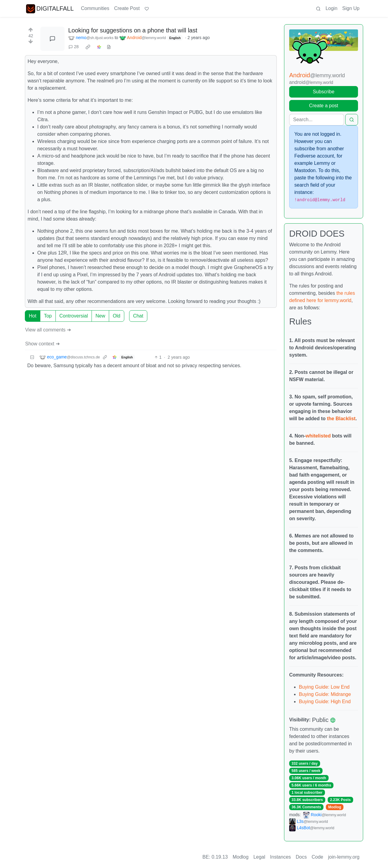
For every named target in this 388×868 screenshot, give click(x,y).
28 (74, 47)
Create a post (323, 106)
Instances (280, 857)
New (100, 316)
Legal (259, 857)
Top (48, 316)
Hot (33, 316)
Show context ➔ (42, 344)
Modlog (335, 807)
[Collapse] (32, 357)
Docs (301, 857)
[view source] (109, 47)
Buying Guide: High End (325, 702)
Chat (138, 316)
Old (117, 316)
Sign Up (351, 8)
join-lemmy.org (344, 857)
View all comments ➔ (48, 330)
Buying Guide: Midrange (325, 694)
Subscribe (324, 92)
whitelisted (318, 436)
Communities (95, 8)
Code (317, 857)
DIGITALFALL (50, 8)
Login (331, 8)
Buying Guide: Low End (324, 687)
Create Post (127, 8)
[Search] (317, 120)
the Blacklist (341, 419)
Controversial (74, 316)
